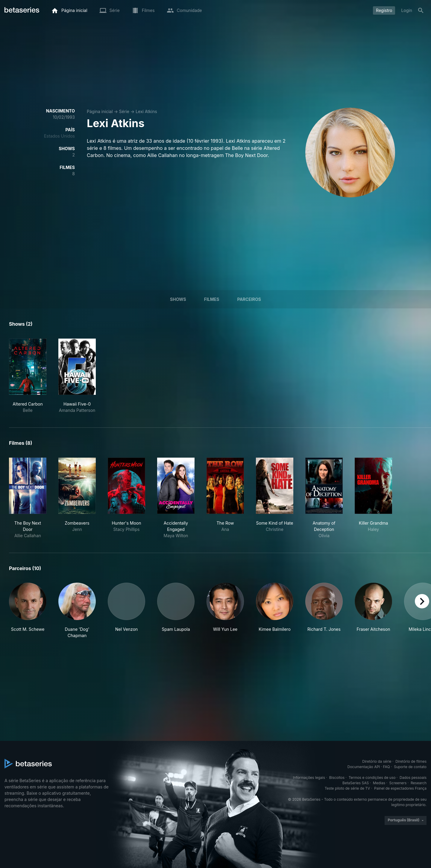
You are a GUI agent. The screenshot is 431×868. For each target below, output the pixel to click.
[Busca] (421, 10)
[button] (28, 611)
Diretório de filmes (411, 761)
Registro (384, 10)
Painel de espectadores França (400, 788)
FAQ (387, 767)
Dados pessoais (413, 778)
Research (419, 783)
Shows (178, 299)
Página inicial (100, 111)
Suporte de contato (410, 767)
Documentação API (364, 767)
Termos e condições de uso (372, 778)
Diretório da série (377, 761)
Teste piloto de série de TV (347, 788)
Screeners (398, 783)
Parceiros (249, 299)
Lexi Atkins (146, 111)
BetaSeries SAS (356, 783)
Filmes (212, 299)
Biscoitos (337, 778)
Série (124, 111)
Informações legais (309, 778)
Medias (379, 783)
